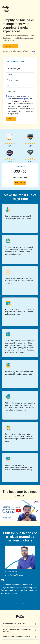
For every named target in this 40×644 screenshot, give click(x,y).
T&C (10, 99)
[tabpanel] (20, 571)
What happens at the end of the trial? (17, 637)
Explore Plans (10, 46)
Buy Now (20, 183)
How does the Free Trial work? (15, 624)
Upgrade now (30, 51)
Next (37, 510)
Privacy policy (24, 99)
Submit (11, 119)
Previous (3, 511)
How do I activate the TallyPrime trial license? (17, 630)
